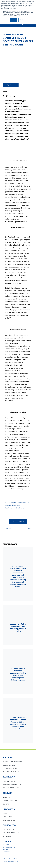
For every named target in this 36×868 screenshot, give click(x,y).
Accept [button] (14, 20)
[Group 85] (18, 611)
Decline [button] (22, 20)
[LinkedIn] (14, 96)
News (14, 85)
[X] (7, 96)
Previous (8, 528)
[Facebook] (3, 96)
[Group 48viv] (18, 704)
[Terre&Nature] (18, 552)
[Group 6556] (18, 655)
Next (30, 528)
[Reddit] (10, 96)
